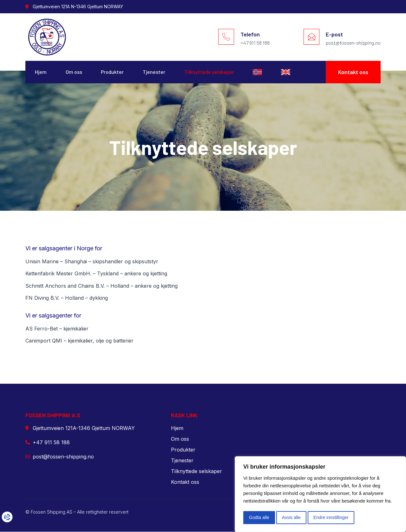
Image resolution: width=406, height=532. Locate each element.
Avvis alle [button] (291, 517)
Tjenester (154, 72)
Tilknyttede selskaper (210, 72)
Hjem (41, 72)
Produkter (113, 72)
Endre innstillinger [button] (331, 517)
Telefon (250, 34)
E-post (334, 34)
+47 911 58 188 (255, 43)
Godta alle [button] (259, 517)
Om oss (74, 72)
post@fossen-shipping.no (353, 43)
